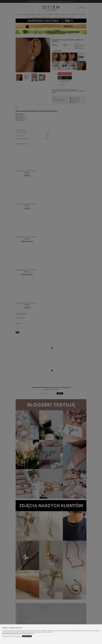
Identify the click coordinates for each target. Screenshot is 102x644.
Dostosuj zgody (18, 636)
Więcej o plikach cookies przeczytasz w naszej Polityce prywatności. (18, 633)
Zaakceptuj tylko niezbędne (8, 636)
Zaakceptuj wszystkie (27, 636)
